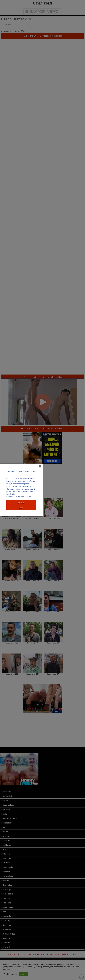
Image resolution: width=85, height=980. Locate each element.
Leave (21, 508)
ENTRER (21, 503)
